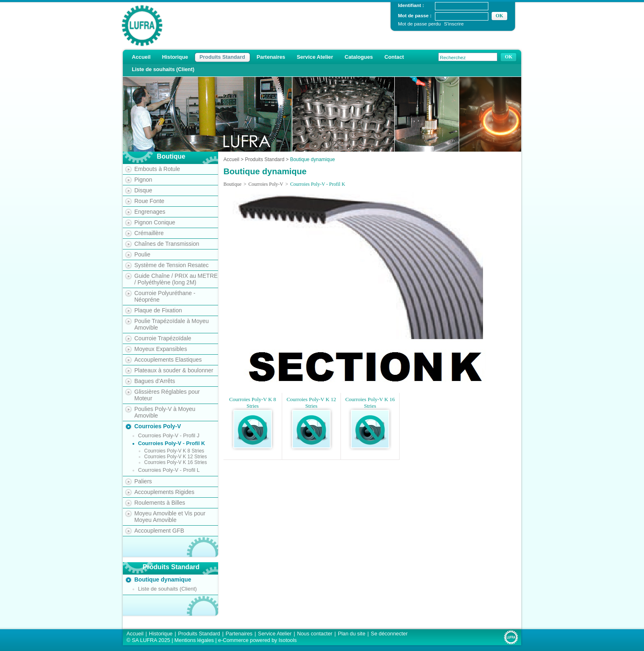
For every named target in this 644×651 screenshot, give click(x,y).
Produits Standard (222, 57)
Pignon (143, 180)
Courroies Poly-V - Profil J (169, 435)
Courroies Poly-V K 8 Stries (174, 451)
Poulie (142, 254)
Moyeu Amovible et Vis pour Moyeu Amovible (170, 517)
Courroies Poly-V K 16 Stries (176, 462)
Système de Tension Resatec (171, 265)
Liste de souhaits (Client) (163, 69)
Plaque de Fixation (158, 310)
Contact (394, 57)
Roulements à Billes (160, 503)
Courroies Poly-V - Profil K (171, 443)
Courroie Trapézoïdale (163, 338)
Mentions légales (194, 640)
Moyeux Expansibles (161, 349)
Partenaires (271, 57)
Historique (175, 57)
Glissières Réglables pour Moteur (167, 395)
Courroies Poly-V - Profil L (169, 470)
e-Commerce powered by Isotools (257, 640)
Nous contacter (315, 634)
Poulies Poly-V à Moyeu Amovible (165, 412)
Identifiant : (411, 5)
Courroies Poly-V (158, 426)
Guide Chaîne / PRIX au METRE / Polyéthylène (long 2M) (176, 279)
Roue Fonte (149, 201)
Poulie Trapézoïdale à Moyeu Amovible (171, 324)
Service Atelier (315, 57)
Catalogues (359, 57)
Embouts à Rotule (157, 169)
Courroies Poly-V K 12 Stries (176, 457)
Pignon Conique (155, 222)
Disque (143, 190)
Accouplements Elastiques (168, 360)
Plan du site (352, 634)
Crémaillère (149, 233)
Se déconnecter (389, 634)
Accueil (141, 57)
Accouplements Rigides (164, 492)
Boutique (232, 184)
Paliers (143, 481)
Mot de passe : (415, 15)
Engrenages (150, 212)
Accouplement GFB (159, 531)
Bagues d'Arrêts (155, 381)
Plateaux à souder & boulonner (174, 370)
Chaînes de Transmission (167, 244)
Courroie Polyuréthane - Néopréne (165, 296)
